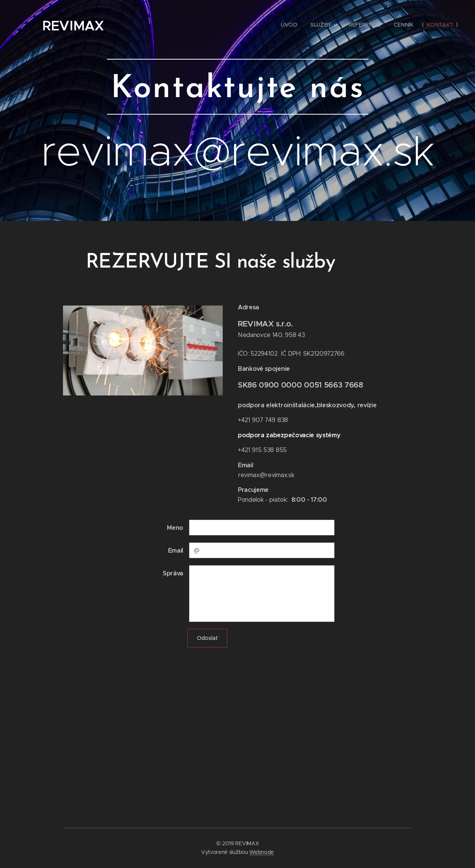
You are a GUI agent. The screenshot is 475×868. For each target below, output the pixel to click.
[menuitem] (292, 25)
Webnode (262, 852)
